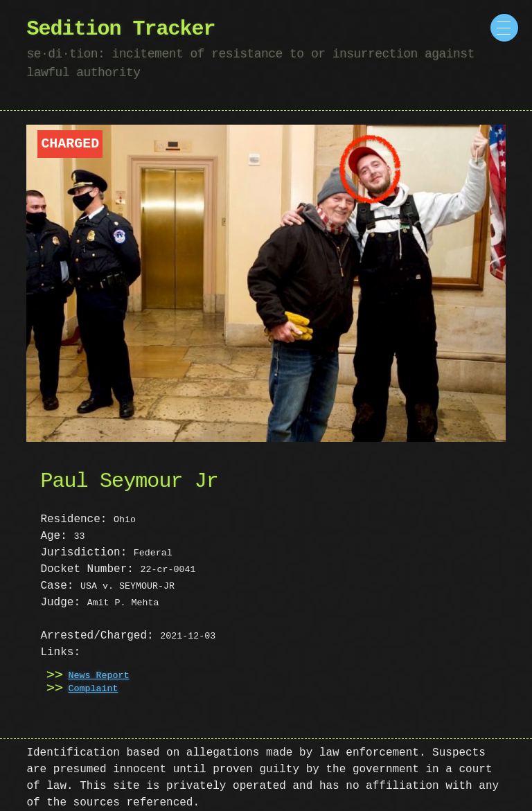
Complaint (93, 689)
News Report (98, 676)
